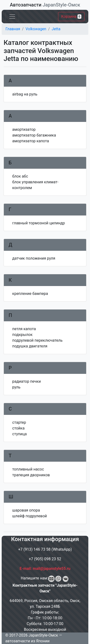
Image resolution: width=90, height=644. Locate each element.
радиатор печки (27, 381)
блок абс (20, 176)
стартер (19, 422)
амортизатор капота (31, 141)
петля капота (24, 329)
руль (16, 387)
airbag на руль (25, 94)
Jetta (56, 29)
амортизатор (24, 129)
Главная (13, 29)
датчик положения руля (34, 258)
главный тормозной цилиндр (39, 223)
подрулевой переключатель (37, 340)
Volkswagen (36, 29)
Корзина (71, 16)
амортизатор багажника (34, 135)
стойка (18, 428)
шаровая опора (26, 510)
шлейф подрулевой (30, 516)
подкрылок (22, 335)
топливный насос (28, 469)
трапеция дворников (31, 475)
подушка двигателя (30, 346)
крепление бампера (30, 294)
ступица (19, 434)
